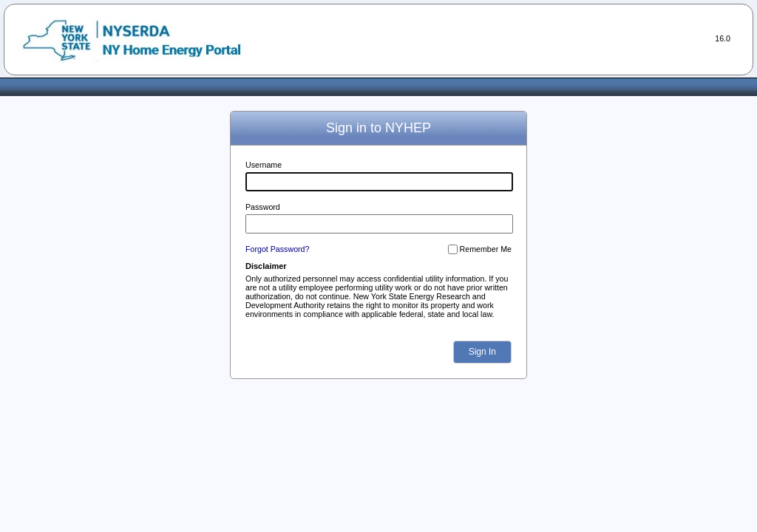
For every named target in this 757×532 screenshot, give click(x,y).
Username (264, 165)
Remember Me (486, 249)
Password (263, 207)
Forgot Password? (277, 249)
